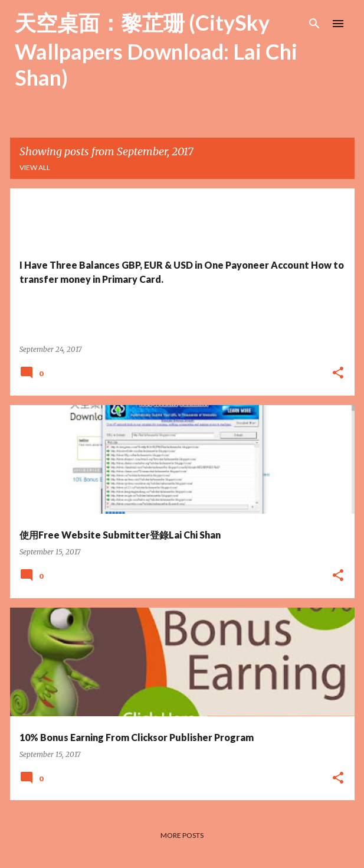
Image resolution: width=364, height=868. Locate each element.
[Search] (314, 24)
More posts (182, 835)
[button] (338, 373)
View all (35, 167)
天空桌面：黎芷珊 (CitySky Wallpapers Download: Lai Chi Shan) (156, 50)
